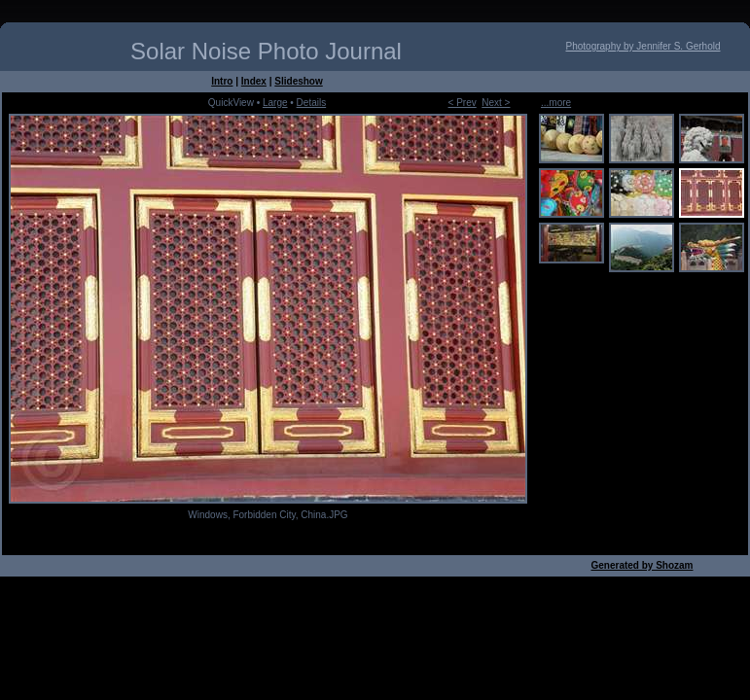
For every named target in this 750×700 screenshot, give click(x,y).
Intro (222, 81)
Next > (496, 103)
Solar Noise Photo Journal (266, 51)
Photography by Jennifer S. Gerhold (643, 46)
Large (275, 103)
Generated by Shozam (642, 565)
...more (556, 103)
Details (312, 103)
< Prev (463, 103)
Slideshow (298, 81)
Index (254, 81)
